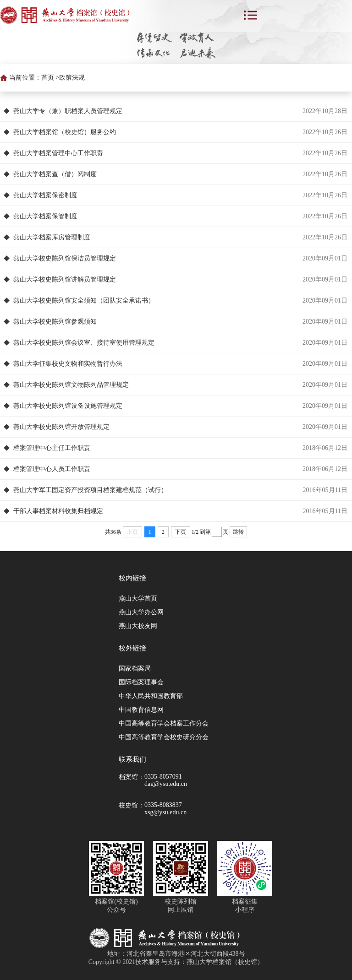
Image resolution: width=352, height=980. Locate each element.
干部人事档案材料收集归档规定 (58, 511)
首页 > (50, 78)
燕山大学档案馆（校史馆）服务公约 (65, 132)
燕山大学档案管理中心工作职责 (58, 153)
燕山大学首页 (138, 598)
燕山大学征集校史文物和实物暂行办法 (68, 364)
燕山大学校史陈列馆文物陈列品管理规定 (71, 385)
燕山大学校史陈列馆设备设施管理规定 (68, 406)
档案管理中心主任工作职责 (52, 448)
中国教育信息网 (141, 710)
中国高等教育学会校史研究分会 (164, 737)
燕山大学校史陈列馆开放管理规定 (61, 427)
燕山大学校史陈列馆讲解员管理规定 (65, 279)
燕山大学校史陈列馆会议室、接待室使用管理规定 (84, 343)
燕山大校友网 (138, 626)
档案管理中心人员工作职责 (52, 469)
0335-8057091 (163, 777)
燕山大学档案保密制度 (45, 195)
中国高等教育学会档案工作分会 (164, 723)
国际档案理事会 (141, 682)
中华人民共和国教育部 (151, 696)
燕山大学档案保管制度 (45, 216)
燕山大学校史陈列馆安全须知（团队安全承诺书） (84, 300)
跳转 (238, 532)
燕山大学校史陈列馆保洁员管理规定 (65, 258)
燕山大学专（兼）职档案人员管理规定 (68, 111)
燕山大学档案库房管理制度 (52, 237)
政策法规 (72, 78)
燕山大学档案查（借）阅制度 (55, 174)
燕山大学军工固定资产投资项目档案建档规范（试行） (90, 490)
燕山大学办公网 (141, 612)
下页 (181, 532)
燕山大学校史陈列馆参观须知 (55, 322)
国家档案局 (135, 669)
